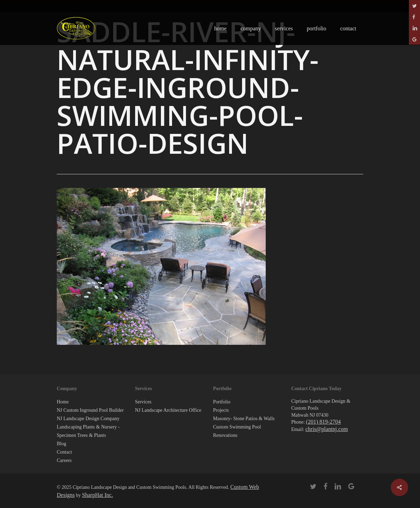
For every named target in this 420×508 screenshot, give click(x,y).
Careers (64, 460)
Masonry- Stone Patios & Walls (244, 419)
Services (143, 402)
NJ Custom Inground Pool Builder (90, 410)
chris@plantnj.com (327, 429)
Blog (61, 444)
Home (63, 402)
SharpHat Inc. (98, 495)
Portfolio (222, 402)
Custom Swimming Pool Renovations (237, 431)
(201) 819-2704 (324, 422)
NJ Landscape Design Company (88, 419)
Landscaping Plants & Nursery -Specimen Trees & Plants (88, 431)
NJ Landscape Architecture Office (168, 410)
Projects (221, 410)
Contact (64, 452)
